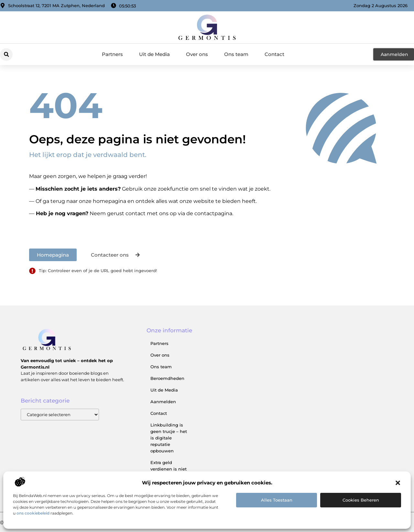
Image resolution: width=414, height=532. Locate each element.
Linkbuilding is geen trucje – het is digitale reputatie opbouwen (169, 438)
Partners (112, 54)
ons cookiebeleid (33, 513)
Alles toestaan (277, 500)
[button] (398, 483)
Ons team (236, 54)
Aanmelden (163, 402)
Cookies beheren (361, 500)
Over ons (197, 54)
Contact (274, 54)
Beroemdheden (167, 378)
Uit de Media (154, 54)
